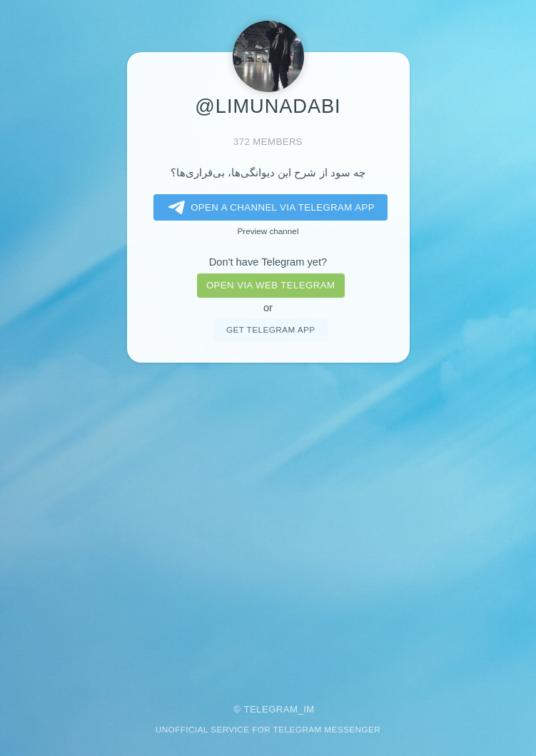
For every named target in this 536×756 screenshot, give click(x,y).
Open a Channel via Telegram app (269, 208)
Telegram (270, 709)
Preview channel (268, 231)
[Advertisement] (268, 523)
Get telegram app (270, 329)
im (309, 709)
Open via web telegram (270, 285)
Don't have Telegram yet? (268, 262)
